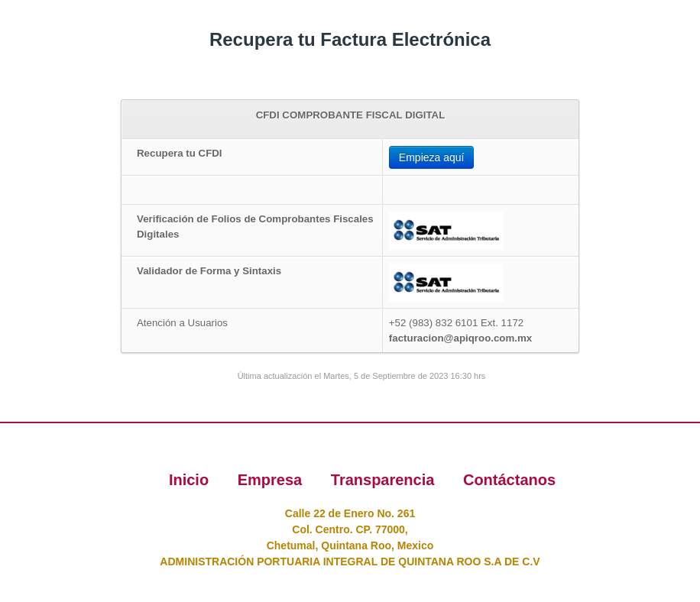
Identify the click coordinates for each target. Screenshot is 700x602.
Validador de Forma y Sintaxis (209, 271)
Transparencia (385, 480)
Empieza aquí (432, 157)
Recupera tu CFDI (180, 153)
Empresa (272, 480)
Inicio (191, 480)
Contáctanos (509, 480)
